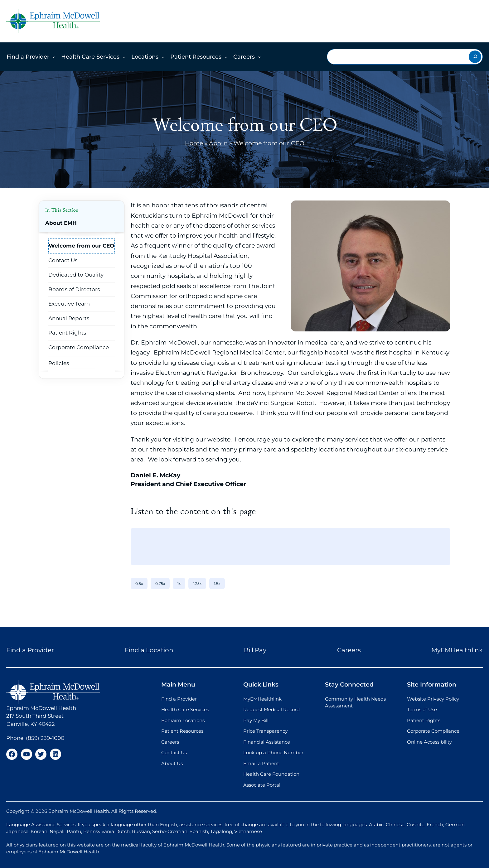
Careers (244, 57)
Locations (145, 57)
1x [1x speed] (179, 583)
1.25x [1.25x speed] (197, 583)
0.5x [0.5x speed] (139, 583)
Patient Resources (196, 57)
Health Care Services (90, 57)
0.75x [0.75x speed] (160, 583)
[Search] (475, 57)
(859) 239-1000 (45, 738)
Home (194, 143)
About (218, 143)
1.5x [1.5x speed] (217, 583)
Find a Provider (28, 57)
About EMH (61, 223)
